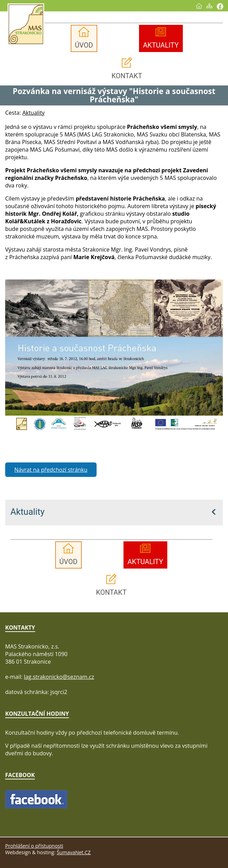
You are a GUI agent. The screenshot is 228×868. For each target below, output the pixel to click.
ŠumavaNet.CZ (73, 852)
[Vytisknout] (220, 6)
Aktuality (27, 512)
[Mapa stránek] (209, 6)
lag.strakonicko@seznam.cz (59, 677)
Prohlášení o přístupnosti (34, 846)
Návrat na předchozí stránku (51, 470)
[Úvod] (199, 6)
